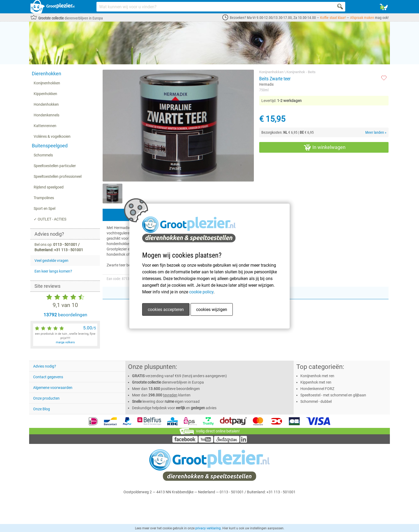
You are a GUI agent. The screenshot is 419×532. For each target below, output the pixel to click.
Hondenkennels (46, 115)
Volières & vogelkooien (52, 136)
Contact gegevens (48, 377)
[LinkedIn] (244, 441)
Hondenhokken (46, 104)
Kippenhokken (45, 94)
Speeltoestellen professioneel (58, 176)
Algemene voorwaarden (53, 388)
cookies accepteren (166, 310)
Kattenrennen (45, 126)
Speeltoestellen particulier (55, 166)
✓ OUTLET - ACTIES (50, 219)
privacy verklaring (208, 528)
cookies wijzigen (212, 310)
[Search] (340, 7)
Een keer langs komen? (53, 271)
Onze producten (46, 398)
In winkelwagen (325, 147)
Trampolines (44, 198)
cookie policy (201, 292)
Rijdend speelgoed (49, 187)
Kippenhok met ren (316, 382)
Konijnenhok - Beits (301, 72)
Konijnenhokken (47, 83)
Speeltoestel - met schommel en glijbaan (333, 395)
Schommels (43, 155)
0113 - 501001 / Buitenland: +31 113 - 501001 (258, 492)
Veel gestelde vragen (51, 261)
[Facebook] (185, 441)
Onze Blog (42, 409)
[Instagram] (227, 441)
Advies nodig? (45, 366)
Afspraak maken (362, 18)
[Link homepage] (53, 7)
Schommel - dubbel (316, 401)
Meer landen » (376, 132)
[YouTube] (206, 441)
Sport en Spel (44, 208)
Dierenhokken (46, 74)
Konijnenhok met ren (317, 376)
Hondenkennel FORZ (317, 389)
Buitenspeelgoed (50, 146)
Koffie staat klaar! (333, 18)
